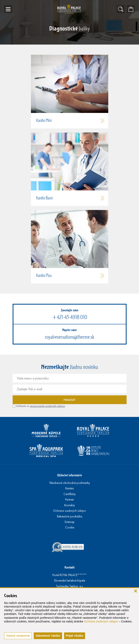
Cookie (70, 527)
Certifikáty (70, 494)
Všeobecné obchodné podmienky (70, 483)
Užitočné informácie (70, 475)
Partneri (69, 500)
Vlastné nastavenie (18, 636)
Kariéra (69, 488)
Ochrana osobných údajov (101, 621)
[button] (70, 91)
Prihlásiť (69, 400)
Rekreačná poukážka (70, 516)
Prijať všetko (75, 636)
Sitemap (69, 522)
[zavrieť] (135, 591)
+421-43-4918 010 (70, 317)
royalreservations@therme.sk (69, 337)
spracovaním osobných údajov (48, 406)
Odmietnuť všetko (48, 636)
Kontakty (70, 505)
